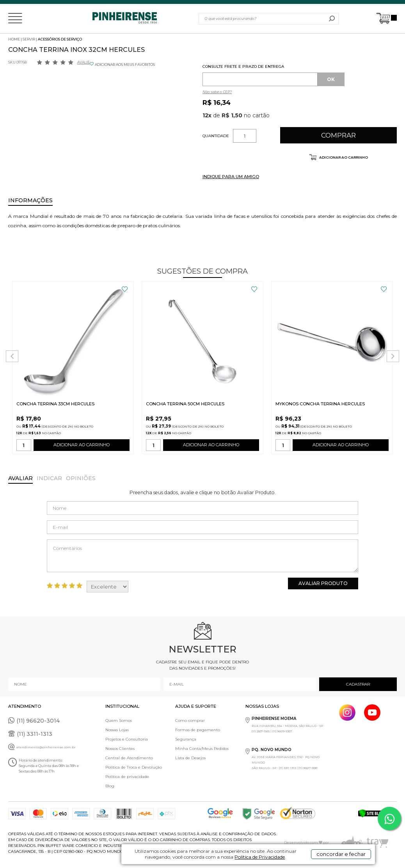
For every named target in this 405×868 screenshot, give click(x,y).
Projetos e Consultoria (127, 739)
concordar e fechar (341, 854)
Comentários (202, 556)
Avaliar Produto (323, 583)
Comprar (338, 135)
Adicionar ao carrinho (343, 157)
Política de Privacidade (260, 857)
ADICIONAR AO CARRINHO (82, 446)
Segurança (186, 739)
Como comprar (190, 720)
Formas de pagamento (198, 730)
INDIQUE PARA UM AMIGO (231, 177)
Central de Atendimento (129, 758)
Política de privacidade (127, 777)
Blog (110, 786)
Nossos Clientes (120, 749)
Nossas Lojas (117, 730)
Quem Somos (119, 720)
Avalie (83, 62)
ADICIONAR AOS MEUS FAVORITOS (125, 65)
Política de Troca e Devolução (134, 767)
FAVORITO (125, 289)
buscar (332, 19)
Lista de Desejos (190, 758)
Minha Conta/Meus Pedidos (202, 749)
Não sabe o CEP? (217, 92)
